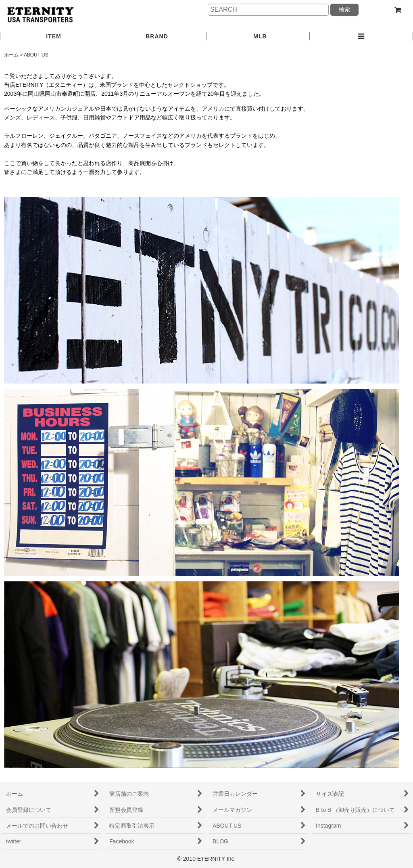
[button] (361, 37)
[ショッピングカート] (398, 10)
